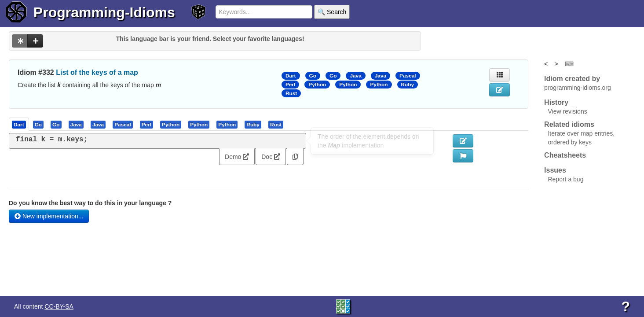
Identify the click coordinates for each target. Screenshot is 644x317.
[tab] (19, 124)
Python (317, 85)
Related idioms (569, 124)
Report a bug (565, 179)
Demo (237, 157)
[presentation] (19, 124)
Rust (291, 93)
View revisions (567, 111)
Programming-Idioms (104, 12)
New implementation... (49, 216)
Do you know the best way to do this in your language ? (90, 203)
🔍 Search (332, 12)
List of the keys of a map (97, 72)
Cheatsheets (565, 155)
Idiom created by (572, 79)
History (556, 102)
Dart (291, 76)
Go (313, 76)
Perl (290, 85)
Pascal (408, 76)
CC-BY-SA (59, 306)
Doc (271, 157)
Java (355, 76)
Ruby (408, 85)
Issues (555, 170)
